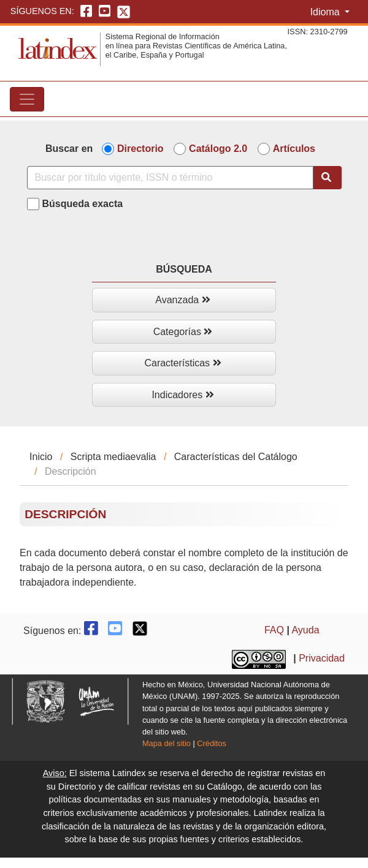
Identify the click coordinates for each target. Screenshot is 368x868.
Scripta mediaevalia (113, 457)
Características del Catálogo (236, 457)
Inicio (41, 457)
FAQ (274, 630)
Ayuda (305, 630)
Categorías (183, 332)
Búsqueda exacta (83, 204)
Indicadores (182, 395)
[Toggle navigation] (27, 99)
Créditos (212, 743)
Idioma (326, 12)
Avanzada (182, 300)
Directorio (140, 149)
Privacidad (322, 659)
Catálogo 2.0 (218, 149)
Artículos (294, 149)
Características (182, 363)
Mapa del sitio (167, 743)
